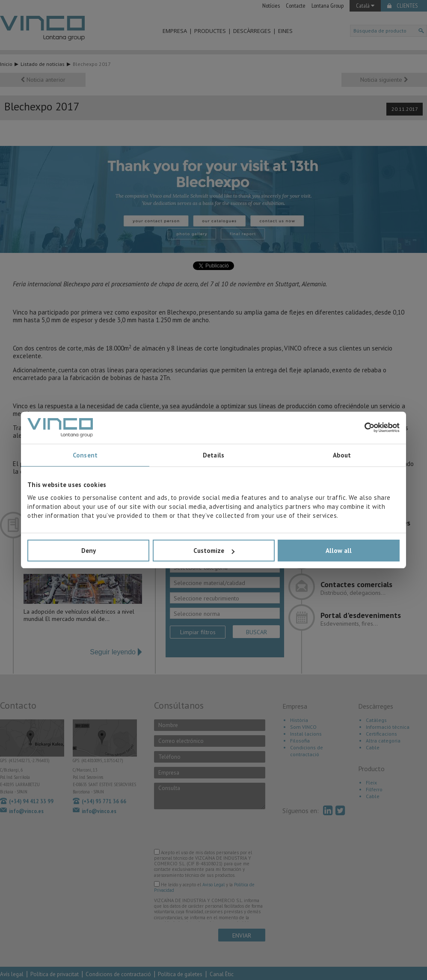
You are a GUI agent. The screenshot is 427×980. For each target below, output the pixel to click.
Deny (89, 551)
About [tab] (342, 455)
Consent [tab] (85, 455)
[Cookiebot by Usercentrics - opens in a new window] (362, 428)
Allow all (339, 551)
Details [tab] (213, 455)
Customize (214, 551)
